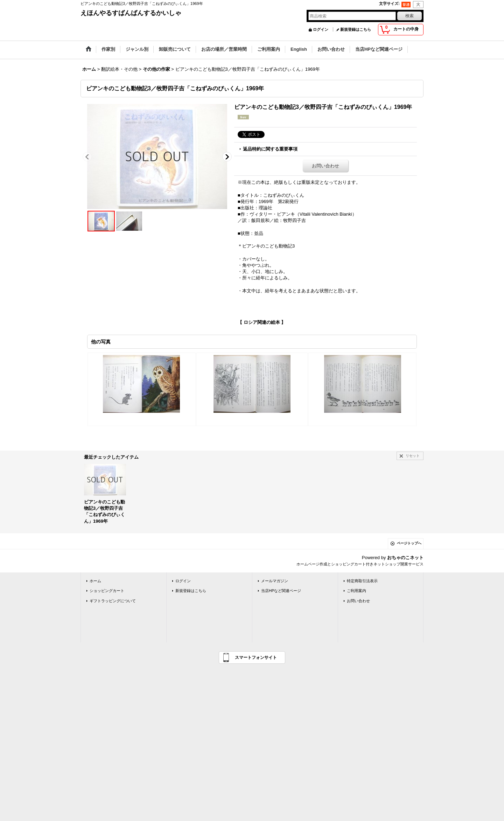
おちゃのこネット (405, 558)
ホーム (95, 581)
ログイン (321, 29)
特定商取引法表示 (362, 581)
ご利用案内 (356, 591)
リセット (413, 456)
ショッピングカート (107, 591)
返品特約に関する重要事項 (270, 149)
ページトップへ (409, 543)
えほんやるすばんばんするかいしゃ (131, 13)
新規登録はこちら (356, 29)
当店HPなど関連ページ (281, 591)
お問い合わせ (325, 166)
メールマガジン (275, 581)
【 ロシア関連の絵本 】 (262, 322)
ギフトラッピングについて (113, 601)
